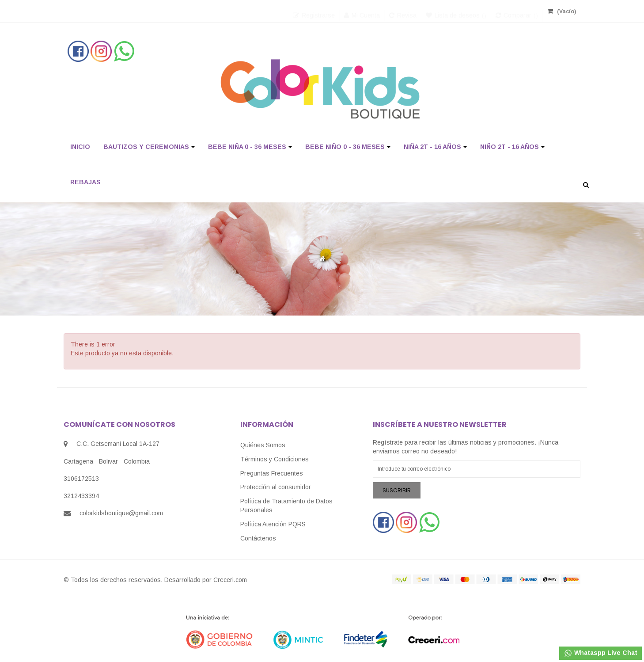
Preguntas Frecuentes (272, 473)
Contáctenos (258, 538)
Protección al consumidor (276, 487)
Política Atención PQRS (273, 524)
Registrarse (314, 11)
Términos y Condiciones (275, 459)
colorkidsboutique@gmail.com (121, 513)
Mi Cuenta (362, 11)
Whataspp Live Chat (600, 653)
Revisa (403, 11)
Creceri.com (230, 580)
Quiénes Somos (263, 445)
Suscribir (397, 490)
